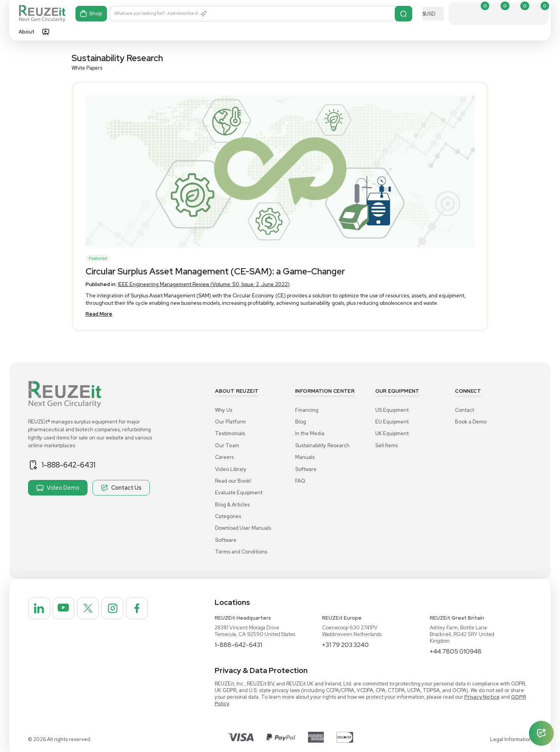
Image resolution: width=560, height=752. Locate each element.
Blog (301, 422)
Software (226, 540)
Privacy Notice (482, 697)
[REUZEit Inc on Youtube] (64, 609)
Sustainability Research (322, 445)
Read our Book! (233, 481)
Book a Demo (471, 422)
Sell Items (387, 445)
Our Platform (230, 422)
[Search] (403, 14)
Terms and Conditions (241, 552)
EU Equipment (392, 422)
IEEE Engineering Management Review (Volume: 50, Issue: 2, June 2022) (204, 284)
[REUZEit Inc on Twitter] (89, 609)
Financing (307, 410)
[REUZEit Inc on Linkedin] (39, 609)
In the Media (310, 433)
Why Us (224, 410)
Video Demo (58, 488)
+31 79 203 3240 (345, 645)
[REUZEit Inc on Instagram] (114, 609)
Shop (91, 14)
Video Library (231, 469)
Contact (465, 410)
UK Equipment (392, 433)
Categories (228, 516)
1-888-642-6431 (69, 465)
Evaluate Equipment (239, 493)
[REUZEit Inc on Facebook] (139, 609)
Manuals (305, 457)
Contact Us (121, 488)
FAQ (300, 481)
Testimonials (230, 433)
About (27, 32)
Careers (224, 457)
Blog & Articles (232, 505)
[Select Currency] (433, 14)
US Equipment (392, 410)
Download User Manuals (243, 528)
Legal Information (511, 739)
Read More (99, 314)
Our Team (227, 445)
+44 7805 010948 (456, 651)
